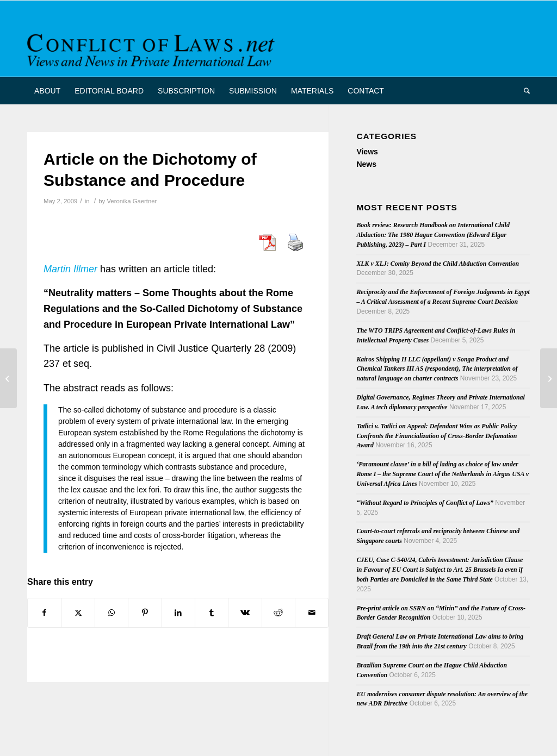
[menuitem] (47, 91)
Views (367, 152)
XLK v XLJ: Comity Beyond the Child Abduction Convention (438, 264)
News (366, 164)
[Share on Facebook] (44, 613)
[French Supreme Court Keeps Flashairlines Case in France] (8, 378)
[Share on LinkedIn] (178, 613)
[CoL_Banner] (153, 48)
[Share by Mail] (312, 613)
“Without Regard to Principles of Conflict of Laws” (425, 503)
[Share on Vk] (245, 613)
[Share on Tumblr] (212, 613)
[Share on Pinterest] (145, 613)
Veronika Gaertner (132, 201)
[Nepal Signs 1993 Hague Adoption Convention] (549, 378)
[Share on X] (78, 613)
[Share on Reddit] (278, 613)
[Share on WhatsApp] (112, 613)
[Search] (523, 91)
